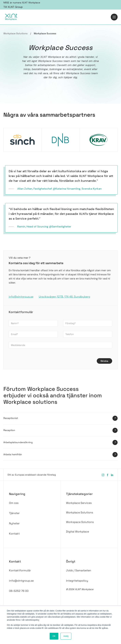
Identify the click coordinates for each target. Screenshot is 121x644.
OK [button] (54, 636)
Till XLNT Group (13, 7)
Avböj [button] (66, 636)
